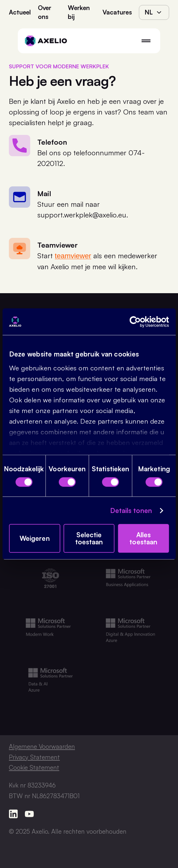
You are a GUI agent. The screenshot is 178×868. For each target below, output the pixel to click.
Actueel (20, 12)
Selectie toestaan (89, 538)
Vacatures (117, 12)
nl (154, 12)
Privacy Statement (34, 757)
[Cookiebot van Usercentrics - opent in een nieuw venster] (143, 322)
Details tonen (131, 510)
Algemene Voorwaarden (42, 746)
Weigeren (35, 538)
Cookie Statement (34, 767)
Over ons (45, 12)
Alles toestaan (143, 538)
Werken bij (79, 12)
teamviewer (73, 256)
